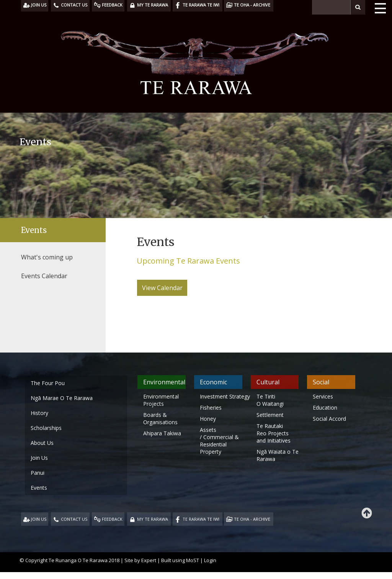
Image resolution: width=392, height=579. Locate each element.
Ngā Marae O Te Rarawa (62, 398)
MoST (193, 560)
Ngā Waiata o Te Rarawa (278, 455)
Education (325, 408)
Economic (213, 382)
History (39, 413)
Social (321, 382)
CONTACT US (74, 519)
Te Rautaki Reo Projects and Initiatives (274, 433)
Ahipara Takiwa (162, 433)
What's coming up (47, 257)
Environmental (164, 382)
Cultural (268, 382)
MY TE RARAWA (153, 519)
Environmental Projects (161, 400)
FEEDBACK (112, 519)
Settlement (270, 415)
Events (34, 230)
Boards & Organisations (160, 418)
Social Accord (329, 419)
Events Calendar (44, 276)
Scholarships (46, 428)
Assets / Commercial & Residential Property (219, 441)
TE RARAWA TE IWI (201, 519)
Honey (208, 419)
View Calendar (162, 288)
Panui (38, 473)
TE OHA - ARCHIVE (252, 519)
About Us (42, 443)
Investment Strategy (225, 396)
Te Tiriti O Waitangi (270, 400)
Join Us (39, 458)
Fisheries (211, 408)
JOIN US (39, 519)
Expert (149, 560)
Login (210, 560)
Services (323, 396)
